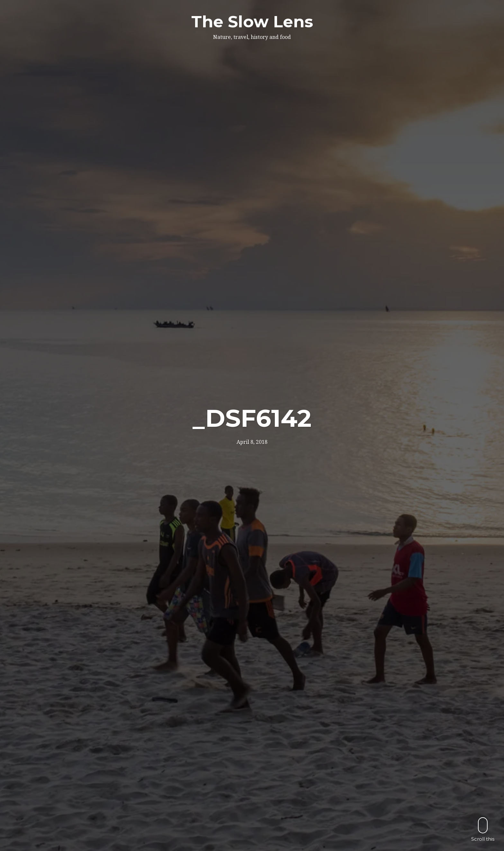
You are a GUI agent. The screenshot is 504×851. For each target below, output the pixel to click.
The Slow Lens (252, 22)
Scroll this (483, 829)
